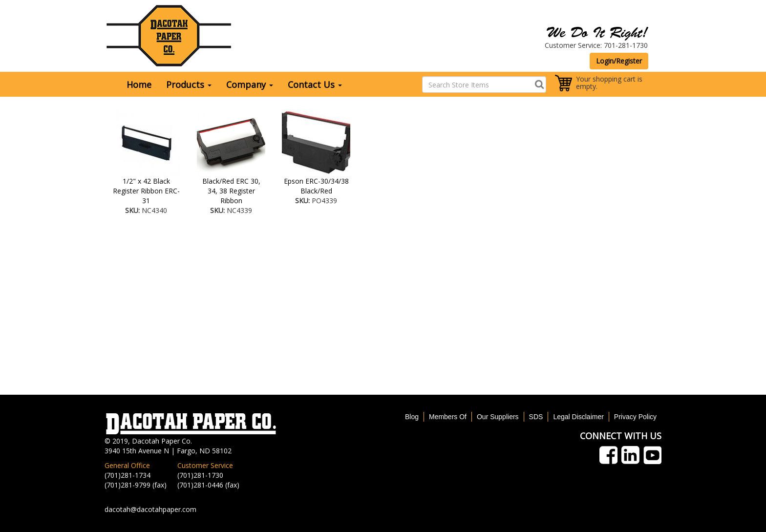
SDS (536, 417)
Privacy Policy (635, 417)
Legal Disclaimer (578, 417)
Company (250, 85)
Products (189, 85)
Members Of (448, 417)
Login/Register (619, 61)
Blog (412, 417)
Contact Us (315, 85)
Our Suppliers (498, 417)
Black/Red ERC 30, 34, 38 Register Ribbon (231, 191)
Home (139, 85)
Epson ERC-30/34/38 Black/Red (316, 186)
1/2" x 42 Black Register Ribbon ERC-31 (146, 191)
